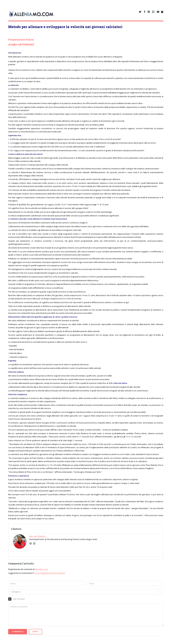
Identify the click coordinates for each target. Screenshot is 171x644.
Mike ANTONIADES (22, 45)
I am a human (19, 599)
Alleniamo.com (41, 569)
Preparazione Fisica (21, 40)
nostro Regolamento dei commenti (49, 573)
